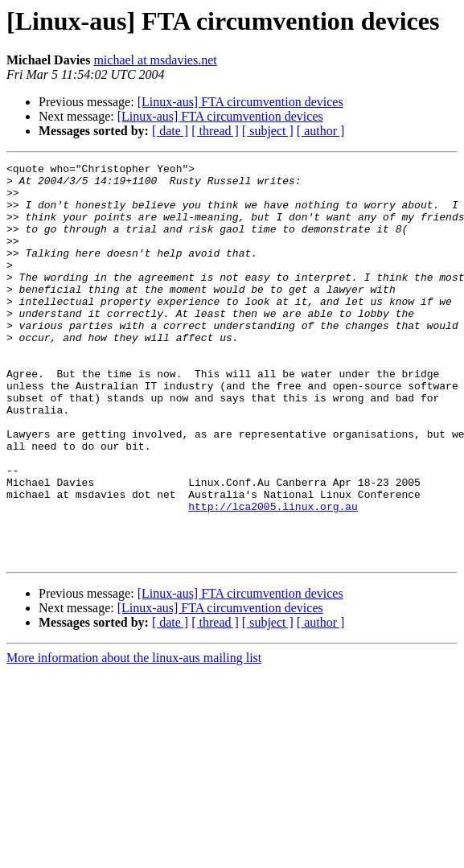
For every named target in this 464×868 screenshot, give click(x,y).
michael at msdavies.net (155, 60)
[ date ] (170, 131)
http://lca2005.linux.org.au (273, 576)
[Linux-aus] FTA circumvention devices (240, 102)
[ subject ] (268, 131)
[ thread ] (215, 131)
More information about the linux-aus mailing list (134, 737)
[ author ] (321, 131)
